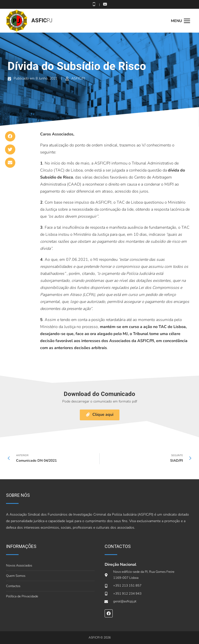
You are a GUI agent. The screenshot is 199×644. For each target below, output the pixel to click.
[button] (10, 136)
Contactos (13, 586)
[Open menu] (182, 21)
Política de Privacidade (22, 596)
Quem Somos (16, 576)
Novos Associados (19, 566)
